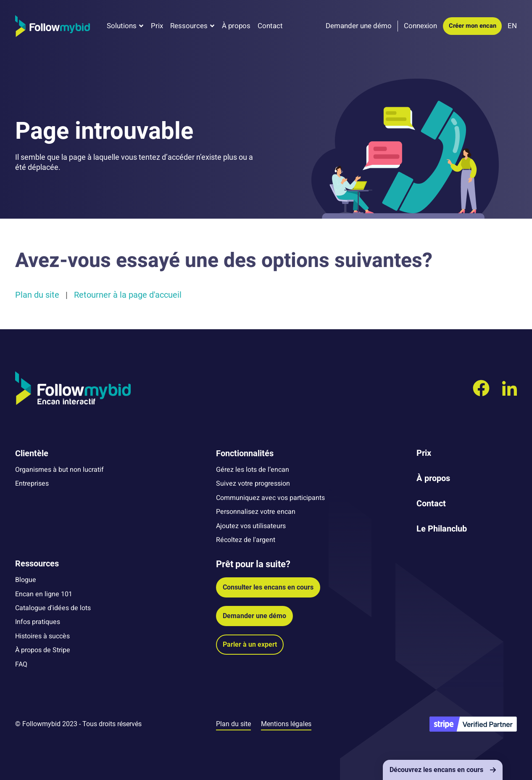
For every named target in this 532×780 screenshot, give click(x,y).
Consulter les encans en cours (268, 587)
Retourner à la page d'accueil (128, 295)
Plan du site (37, 295)
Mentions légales (286, 724)
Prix (157, 26)
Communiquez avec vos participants (270, 498)
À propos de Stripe (43, 650)
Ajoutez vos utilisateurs (251, 526)
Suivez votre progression (253, 484)
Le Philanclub (442, 529)
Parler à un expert (250, 644)
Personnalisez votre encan (256, 512)
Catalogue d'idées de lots (53, 608)
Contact (270, 26)
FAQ (21, 664)
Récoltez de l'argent (246, 540)
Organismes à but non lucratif (59, 470)
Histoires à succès (42, 636)
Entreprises (32, 484)
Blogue (26, 580)
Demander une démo (254, 616)
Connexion (420, 26)
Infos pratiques (38, 622)
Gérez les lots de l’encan (253, 470)
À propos (236, 26)
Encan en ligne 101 (44, 594)
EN (512, 26)
